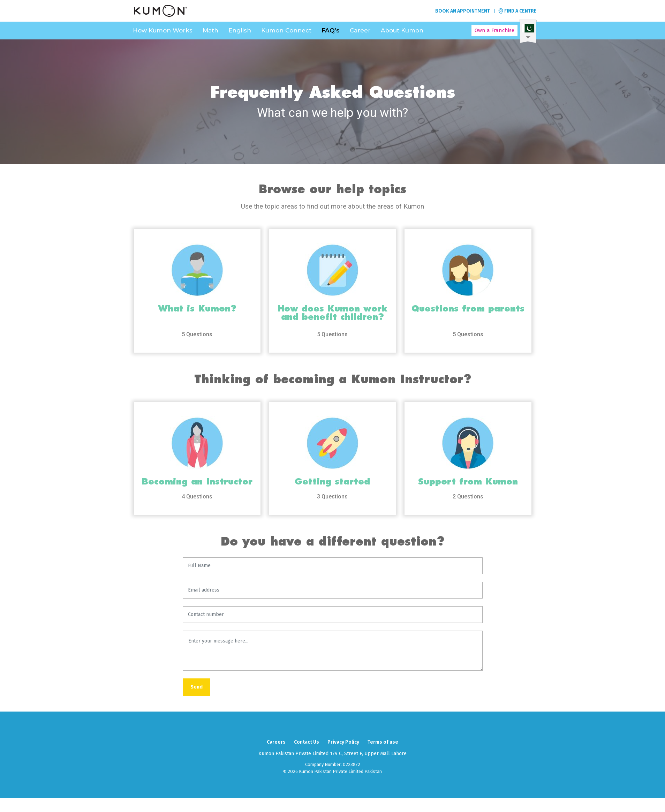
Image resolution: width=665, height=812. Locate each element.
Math (210, 30)
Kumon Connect (286, 30)
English (240, 30)
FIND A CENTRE (517, 11)
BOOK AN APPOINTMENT (463, 11)
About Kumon (402, 30)
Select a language (528, 31)
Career (360, 30)
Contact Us (307, 742)
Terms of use (383, 742)
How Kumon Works (163, 30)
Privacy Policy (343, 742)
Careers (276, 742)
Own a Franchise (494, 30)
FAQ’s (331, 30)
